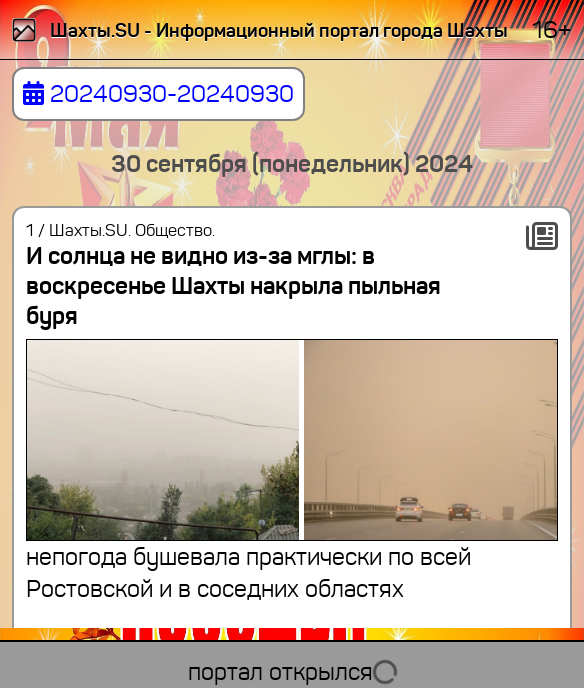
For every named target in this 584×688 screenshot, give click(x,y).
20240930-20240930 (158, 94)
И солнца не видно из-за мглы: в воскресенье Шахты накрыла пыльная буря (233, 286)
